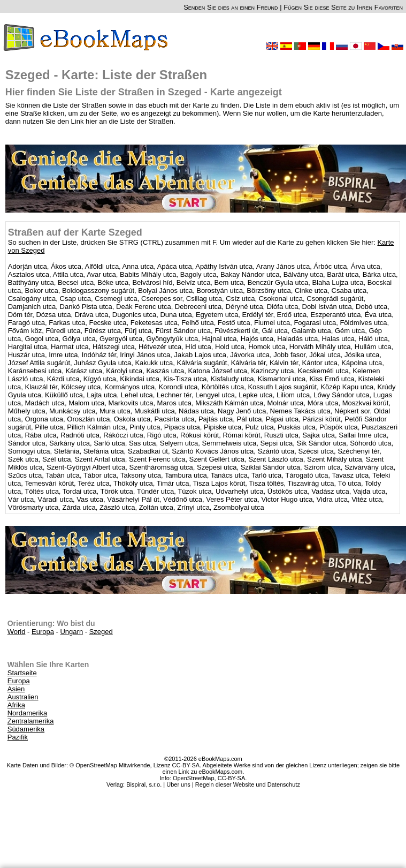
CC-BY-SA (232, 778)
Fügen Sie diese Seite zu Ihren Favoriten (343, 7)
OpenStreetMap (194, 778)
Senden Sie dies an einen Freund (231, 7)
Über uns (178, 784)
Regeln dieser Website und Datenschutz (248, 784)
